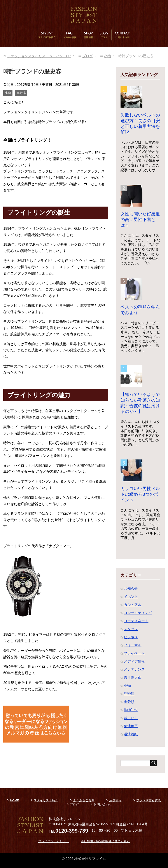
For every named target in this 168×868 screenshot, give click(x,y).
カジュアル (133, 605)
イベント (131, 597)
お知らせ (131, 589)
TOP (39, 56)
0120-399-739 (72, 831)
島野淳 (21, 93)
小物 (8, 93)
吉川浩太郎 (133, 678)
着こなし (131, 718)
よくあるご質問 (70, 35)
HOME (15, 800)
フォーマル (133, 645)
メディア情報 (134, 661)
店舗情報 (88, 35)
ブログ (104, 35)
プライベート (134, 653)
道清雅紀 (131, 734)
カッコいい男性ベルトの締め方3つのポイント (140, 494)
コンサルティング (138, 613)
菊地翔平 (131, 726)
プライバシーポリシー (54, 841)
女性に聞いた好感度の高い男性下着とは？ (140, 219)
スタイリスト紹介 (47, 35)
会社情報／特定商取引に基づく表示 (105, 841)
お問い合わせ (122, 35)
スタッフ (131, 629)
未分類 (129, 702)
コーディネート (136, 621)
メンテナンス (134, 669)
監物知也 (131, 710)
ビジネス (131, 637)
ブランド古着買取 (149, 800)
